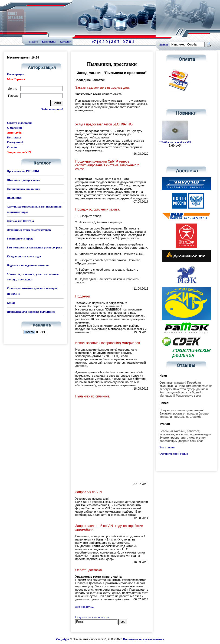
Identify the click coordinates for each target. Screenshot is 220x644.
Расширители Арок (20, 238)
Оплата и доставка (20, 123)
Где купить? (15, 142)
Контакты (49, 41)
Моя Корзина (16, 79)
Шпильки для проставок (24, 180)
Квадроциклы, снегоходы (24, 256)
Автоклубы (15, 132)
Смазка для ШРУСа (20, 221)
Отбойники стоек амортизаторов (29, 230)
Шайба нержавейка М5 (175, 142)
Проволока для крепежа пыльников (31, 312)
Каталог (65, 41)
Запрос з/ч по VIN (19, 152)
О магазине (15, 128)
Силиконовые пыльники (24, 189)
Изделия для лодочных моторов (28, 265)
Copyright (63, 639)
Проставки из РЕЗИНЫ (23, 171)
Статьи (12, 147)
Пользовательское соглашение (143, 639)
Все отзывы (167, 447)
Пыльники (14, 198)
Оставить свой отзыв (174, 454)
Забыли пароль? (52, 109)
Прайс (33, 41)
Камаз (11, 303)
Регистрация (16, 74)
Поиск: (163, 44)
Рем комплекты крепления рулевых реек (35, 247)
